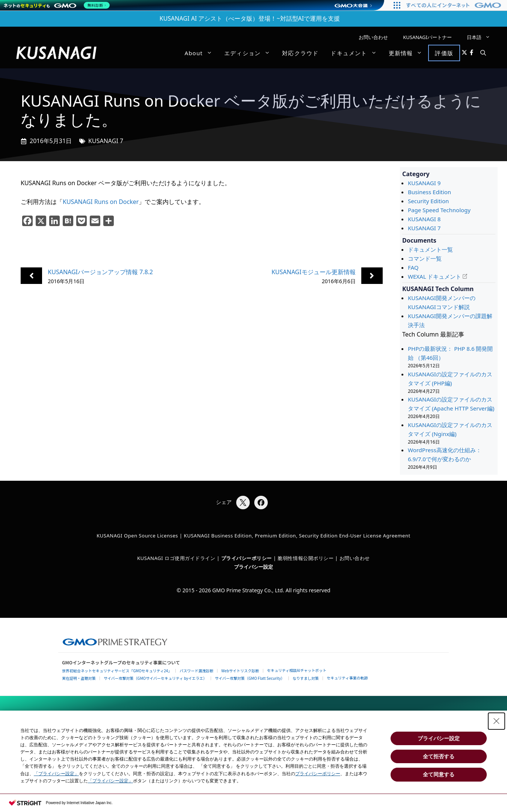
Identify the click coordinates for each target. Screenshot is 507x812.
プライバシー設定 (253, 567)
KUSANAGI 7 (106, 141)
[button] (483, 53)
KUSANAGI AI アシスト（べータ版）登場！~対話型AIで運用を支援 (250, 18)
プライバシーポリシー (318, 774)
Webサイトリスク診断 (240, 671)
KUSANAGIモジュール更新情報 (314, 272)
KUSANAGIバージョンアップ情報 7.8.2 (100, 272)
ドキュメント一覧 (430, 249)
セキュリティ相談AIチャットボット (297, 670)
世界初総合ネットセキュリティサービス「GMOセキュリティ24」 (117, 671)
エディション (250, 53)
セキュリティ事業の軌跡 (347, 678)
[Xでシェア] (243, 503)
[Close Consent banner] (496, 721)
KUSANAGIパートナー (427, 37)
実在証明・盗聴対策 (79, 678)
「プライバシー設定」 (56, 774)
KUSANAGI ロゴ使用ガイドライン (176, 558)
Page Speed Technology (439, 210)
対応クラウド (300, 53)
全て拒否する (439, 756)
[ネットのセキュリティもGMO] (58, 5)
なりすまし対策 (306, 678)
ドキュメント (356, 53)
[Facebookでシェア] (261, 503)
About (201, 53)
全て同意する (439, 774)
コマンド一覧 (425, 258)
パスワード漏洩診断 (196, 671)
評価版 (444, 53)
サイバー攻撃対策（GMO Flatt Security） (250, 678)
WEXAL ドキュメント (435, 276)
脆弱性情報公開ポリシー (306, 558)
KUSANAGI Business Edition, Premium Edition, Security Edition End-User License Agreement (297, 536)
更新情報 (409, 53)
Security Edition (428, 201)
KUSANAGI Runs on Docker (101, 202)
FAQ (413, 267)
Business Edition (429, 192)
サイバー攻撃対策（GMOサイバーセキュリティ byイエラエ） (155, 678)
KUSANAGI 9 (424, 183)
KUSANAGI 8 (424, 219)
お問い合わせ (373, 37)
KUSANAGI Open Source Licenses (137, 536)
